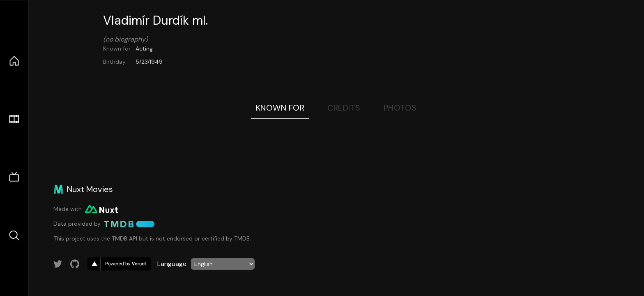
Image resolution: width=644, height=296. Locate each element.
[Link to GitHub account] (75, 264)
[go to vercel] (119, 264)
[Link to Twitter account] (58, 264)
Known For (280, 108)
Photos (400, 108)
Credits (344, 108)
